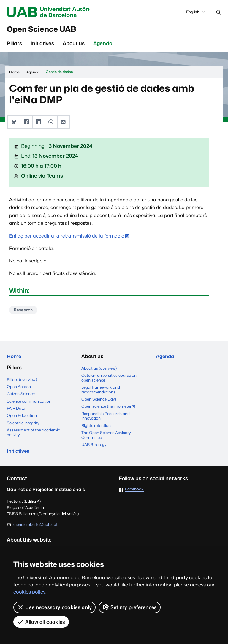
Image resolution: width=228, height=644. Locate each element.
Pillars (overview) (22, 381)
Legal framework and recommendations (101, 391)
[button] (14, 123)
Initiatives (42, 45)
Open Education (22, 417)
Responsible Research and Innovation (106, 417)
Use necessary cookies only (54, 607)
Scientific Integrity (23, 425)
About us (74, 45)
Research (24, 311)
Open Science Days (99, 401)
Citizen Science (21, 395)
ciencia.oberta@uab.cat (35, 527)
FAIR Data (16, 410)
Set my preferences (130, 607)
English (196, 14)
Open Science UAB (45, 30)
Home (14, 358)
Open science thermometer (110, 408)
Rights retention (96, 427)
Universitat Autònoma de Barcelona (56, 12)
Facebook (134, 492)
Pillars (14, 45)
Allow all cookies (41, 622)
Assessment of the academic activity (33, 434)
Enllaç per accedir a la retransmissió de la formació (67, 237)
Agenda (103, 45)
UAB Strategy (94, 446)
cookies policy (29, 592)
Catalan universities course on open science (109, 379)
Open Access (19, 388)
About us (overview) (99, 369)
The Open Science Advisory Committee (106, 436)
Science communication (29, 403)
